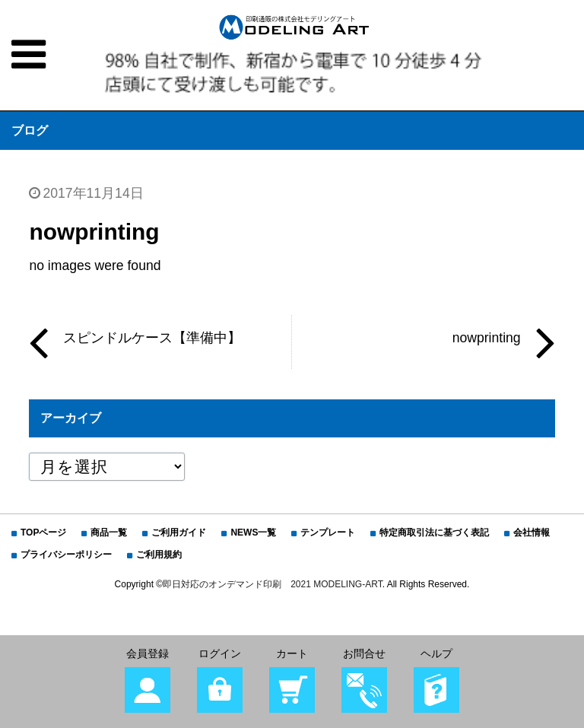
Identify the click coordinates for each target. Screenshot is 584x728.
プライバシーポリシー (66, 555)
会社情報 (532, 532)
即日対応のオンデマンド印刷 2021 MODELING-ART (273, 584)
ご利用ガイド (179, 532)
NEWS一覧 (253, 532)
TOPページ (43, 532)
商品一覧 (109, 532)
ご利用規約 (159, 555)
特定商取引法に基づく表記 (434, 532)
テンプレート (328, 532)
